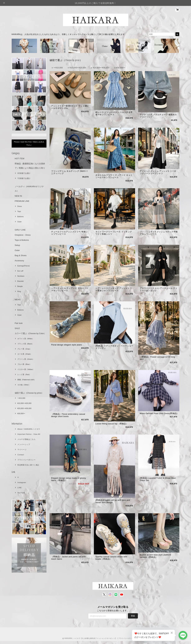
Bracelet (21, 281)
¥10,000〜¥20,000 (24, 403)
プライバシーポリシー (26, 460)
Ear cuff (20, 271)
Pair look (19, 323)
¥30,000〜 (21, 413)
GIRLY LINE (20, 230)
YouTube (21, 493)
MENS (18, 300)
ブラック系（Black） (25, 344)
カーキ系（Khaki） (25, 354)
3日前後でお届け (24, 173)
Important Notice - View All (29, 434)
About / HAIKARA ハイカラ (29, 429)
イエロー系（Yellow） (26, 369)
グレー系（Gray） (24, 349)
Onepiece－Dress (23, 235)
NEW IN (18, 196)
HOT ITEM (20, 159)
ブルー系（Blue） (24, 364)
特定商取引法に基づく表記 (28, 465)
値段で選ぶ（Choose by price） (29, 393)
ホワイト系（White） (26, 339)
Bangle (20, 286)
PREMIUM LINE (22, 201)
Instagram (22, 482)
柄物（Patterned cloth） (27, 380)
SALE (17, 328)
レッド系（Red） (24, 375)
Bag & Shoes (21, 255)
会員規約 (161, 641)
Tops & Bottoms (22, 240)
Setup (17, 245)
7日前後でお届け (24, 178)
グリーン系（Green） (26, 359)
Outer (20, 222)
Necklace (21, 276)
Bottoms (21, 217)
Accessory (19, 261)
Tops (19, 211)
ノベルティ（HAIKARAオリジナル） (29, 189)
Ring (19, 291)
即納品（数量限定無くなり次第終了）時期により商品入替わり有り (30, 166)
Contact (21, 455)
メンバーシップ (24, 444)
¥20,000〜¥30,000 (24, 408)
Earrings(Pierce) (24, 266)
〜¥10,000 (21, 398)
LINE (20, 488)
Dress (20, 206)
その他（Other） (24, 385)
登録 (133, 619)
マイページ (22, 450)
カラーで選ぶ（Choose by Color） (30, 333)
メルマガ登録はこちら (26, 439)
